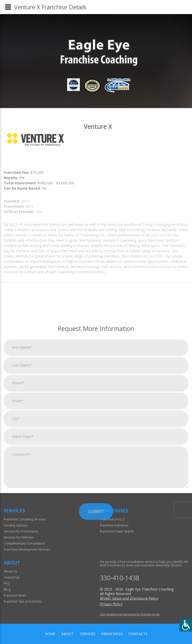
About (68, 634)
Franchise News (15, 595)
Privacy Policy (111, 604)
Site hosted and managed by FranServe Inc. (130, 614)
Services (88, 634)
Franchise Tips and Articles (23, 601)
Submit (96, 584)
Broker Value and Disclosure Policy (129, 598)
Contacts (138, 634)
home (50, 634)
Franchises (112, 634)
